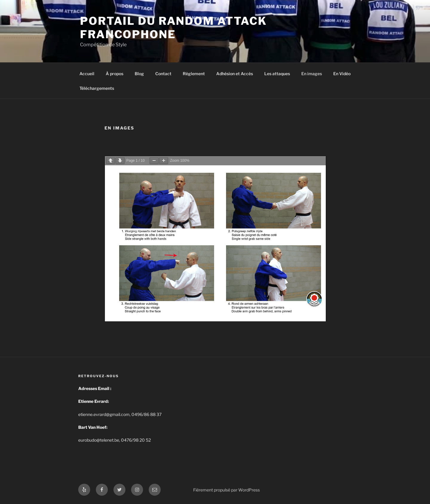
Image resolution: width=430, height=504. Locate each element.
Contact (163, 74)
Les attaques (277, 74)
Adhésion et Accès (235, 74)
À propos (115, 74)
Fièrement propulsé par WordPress (226, 490)
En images (312, 74)
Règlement (194, 74)
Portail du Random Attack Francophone (173, 28)
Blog (139, 74)
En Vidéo (342, 74)
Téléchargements (97, 88)
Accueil (87, 74)
